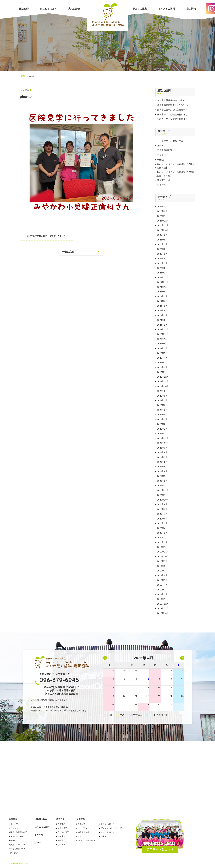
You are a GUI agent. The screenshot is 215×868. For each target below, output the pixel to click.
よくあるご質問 (167, 9)
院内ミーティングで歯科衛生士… (174, 119)
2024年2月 (162, 320)
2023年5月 (162, 353)
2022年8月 (162, 396)
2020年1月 (162, 542)
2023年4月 (162, 358)
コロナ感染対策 (165, 150)
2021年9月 (162, 448)
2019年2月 (162, 594)
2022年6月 (162, 405)
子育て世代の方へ (18, 849)
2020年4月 (162, 528)
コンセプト (15, 824)
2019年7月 (162, 571)
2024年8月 (162, 292)
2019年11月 (163, 552)
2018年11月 (163, 608)
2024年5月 (162, 306)
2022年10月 (163, 386)
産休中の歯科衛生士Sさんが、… (173, 105)
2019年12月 (163, 547)
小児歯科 (62, 845)
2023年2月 (162, 367)
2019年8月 (162, 566)
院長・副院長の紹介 (19, 832)
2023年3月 (162, 363)
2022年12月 (163, 377)
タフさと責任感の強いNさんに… (173, 100)
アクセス (14, 828)
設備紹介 (14, 840)
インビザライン (107, 832)
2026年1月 (162, 216)
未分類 (160, 160)
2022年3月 (162, 419)
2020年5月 (162, 523)
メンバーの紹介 (17, 836)
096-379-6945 (59, 680)
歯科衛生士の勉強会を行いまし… (174, 114)
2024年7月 (162, 296)
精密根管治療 (84, 832)
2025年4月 (162, 259)
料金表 (103, 836)
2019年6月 (162, 575)
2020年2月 (162, 538)
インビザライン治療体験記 (170, 141)
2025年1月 (162, 273)
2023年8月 (162, 344)
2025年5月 (162, 254)
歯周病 (61, 840)
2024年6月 (162, 301)
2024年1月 (162, 325)
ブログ (160, 155)
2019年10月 (163, 556)
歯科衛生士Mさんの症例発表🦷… (174, 110)
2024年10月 (163, 287)
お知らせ (161, 145)
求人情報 (191, 9)
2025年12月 (163, 221)
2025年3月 (162, 263)
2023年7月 (162, 348)
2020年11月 (163, 495)
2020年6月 (162, 519)
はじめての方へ (48, 9)
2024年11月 (163, 282)
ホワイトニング (107, 824)
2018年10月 (163, 613)
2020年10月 (163, 500)
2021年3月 (162, 476)
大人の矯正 (63, 828)
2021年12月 (163, 434)
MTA (80, 836)
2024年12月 (163, 277)
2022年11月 (163, 381)
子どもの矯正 (63, 832)
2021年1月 (162, 486)
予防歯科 (62, 824)
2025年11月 (163, 225)
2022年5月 (162, 410)
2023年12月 (163, 329)
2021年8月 (162, 452)
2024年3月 (162, 315)
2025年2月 (162, 268)
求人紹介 (14, 853)
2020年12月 (163, 490)
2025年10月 (163, 230)
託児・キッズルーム (19, 845)
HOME (22, 76)
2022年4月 (162, 415)
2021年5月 (162, 467)
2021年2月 (162, 481)
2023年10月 (163, 339)
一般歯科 (62, 836)
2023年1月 (162, 372)
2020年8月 (162, 509)
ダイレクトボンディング (111, 828)
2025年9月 (162, 235)
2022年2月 (162, 424)
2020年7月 (162, 514)
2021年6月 (162, 462)
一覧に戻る (68, 252)
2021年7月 (162, 457)
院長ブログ (163, 185)
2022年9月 (162, 391)
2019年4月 (162, 585)
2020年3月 (162, 533)
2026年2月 (162, 211)
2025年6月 (162, 249)
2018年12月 (163, 604)
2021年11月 (163, 438)
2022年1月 (162, 429)
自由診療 (82, 824)
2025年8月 (162, 240)
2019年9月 (162, 561)
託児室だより (164, 180)
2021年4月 (162, 471)
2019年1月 (162, 599)
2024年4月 (162, 310)
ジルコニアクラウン (86, 840)
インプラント (84, 828)
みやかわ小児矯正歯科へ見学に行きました (46, 236)
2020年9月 (162, 504)
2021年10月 (163, 443)
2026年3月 (162, 207)
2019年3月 (162, 590)
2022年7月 (162, 400)
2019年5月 (162, 580)
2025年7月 (162, 244)
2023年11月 (163, 334)
